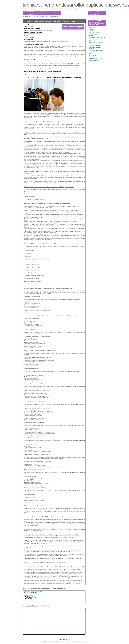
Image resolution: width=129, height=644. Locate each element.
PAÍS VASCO (92, 57)
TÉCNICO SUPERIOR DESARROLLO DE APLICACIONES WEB (37, 17)
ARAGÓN (91, 29)
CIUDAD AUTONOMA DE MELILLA (97, 37)
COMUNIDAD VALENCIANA (96, 50)
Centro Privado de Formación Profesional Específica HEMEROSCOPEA (33, 592)
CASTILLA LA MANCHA (95, 33)
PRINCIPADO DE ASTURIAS (96, 59)
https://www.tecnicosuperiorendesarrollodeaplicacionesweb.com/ (60, 642)
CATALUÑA (92, 36)
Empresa (68, 640)
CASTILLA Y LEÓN (94, 34)
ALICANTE (55, 17)
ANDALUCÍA (92, 28)
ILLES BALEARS (93, 55)
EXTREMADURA (93, 52)
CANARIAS (92, 31)
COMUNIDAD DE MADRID (95, 46)
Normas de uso (62, 640)
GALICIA (91, 54)
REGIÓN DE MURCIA (94, 60)
